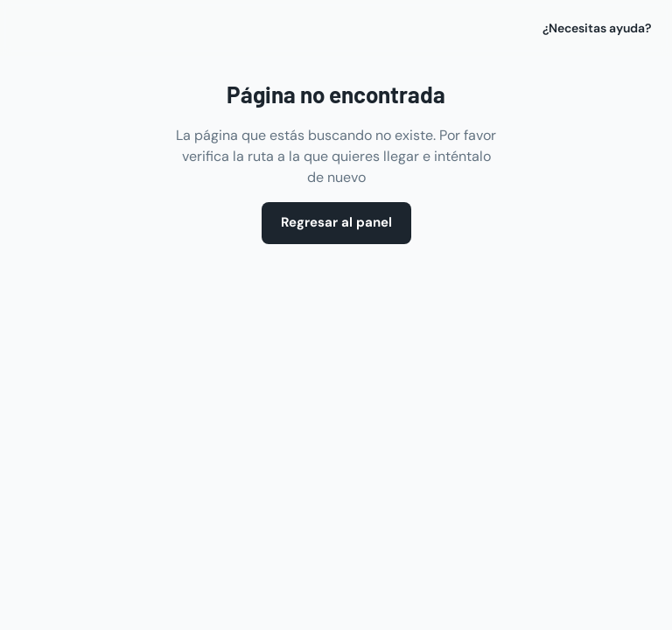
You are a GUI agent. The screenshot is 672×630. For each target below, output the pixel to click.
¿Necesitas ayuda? (597, 28)
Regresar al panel (336, 223)
